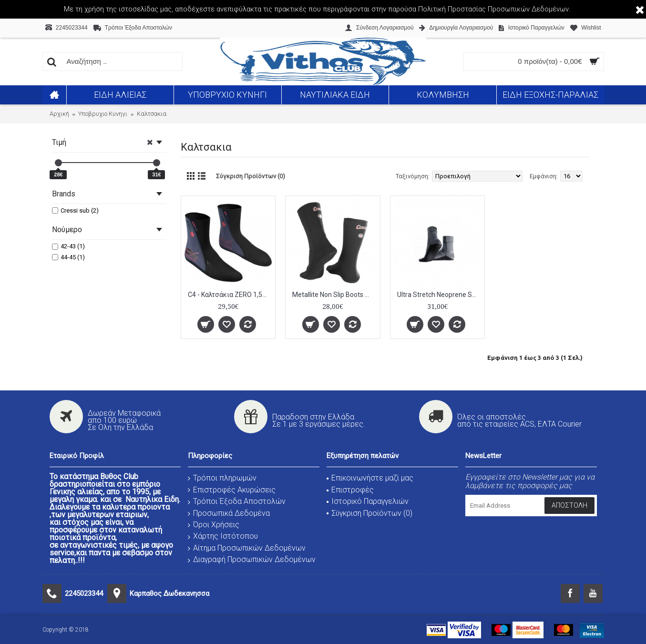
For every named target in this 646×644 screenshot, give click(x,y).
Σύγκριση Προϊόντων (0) (251, 176)
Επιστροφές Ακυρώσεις (232, 490)
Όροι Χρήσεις (214, 525)
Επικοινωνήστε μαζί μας (370, 478)
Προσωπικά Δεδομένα (229, 513)
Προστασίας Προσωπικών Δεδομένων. (509, 9)
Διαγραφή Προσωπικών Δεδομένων (252, 559)
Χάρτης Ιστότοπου (223, 536)
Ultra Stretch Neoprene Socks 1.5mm (439, 295)
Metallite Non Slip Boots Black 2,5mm (334, 295)
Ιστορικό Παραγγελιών (368, 501)
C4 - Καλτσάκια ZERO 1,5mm (230, 295)
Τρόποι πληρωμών (222, 478)
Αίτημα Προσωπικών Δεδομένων (247, 548)
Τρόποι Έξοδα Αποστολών (237, 501)
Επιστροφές (350, 490)
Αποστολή (569, 505)
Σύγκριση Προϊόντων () (369, 513)
